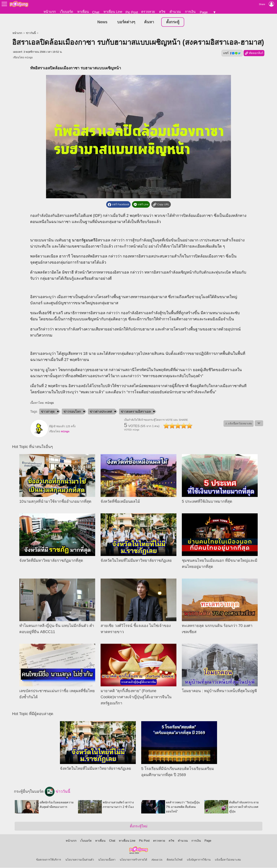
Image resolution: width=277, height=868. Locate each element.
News (102, 22)
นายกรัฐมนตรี (84, 241)
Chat (96, 12)
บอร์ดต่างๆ (126, 22)
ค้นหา (149, 22)
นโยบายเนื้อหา (107, 860)
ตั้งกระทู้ (173, 22)
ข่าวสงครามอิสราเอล (136, 412)
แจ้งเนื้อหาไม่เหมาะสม (228, 860)
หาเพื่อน (83, 12)
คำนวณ (175, 12)
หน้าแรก (50, 12)
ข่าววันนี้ (31, 33)
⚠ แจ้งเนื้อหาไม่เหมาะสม (239, 424)
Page (204, 12)
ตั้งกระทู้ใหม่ (139, 827)
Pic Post (132, 12)
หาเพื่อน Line (113, 12)
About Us (157, 860)
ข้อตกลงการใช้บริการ (49, 860)
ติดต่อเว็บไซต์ (175, 860)
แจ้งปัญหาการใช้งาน (199, 860)
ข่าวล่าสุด (48, 412)
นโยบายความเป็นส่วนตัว (80, 860)
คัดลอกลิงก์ (254, 54)
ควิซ (162, 12)
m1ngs (29, 58)
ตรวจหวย (148, 12)
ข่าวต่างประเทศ (101, 412)
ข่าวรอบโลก (72, 412)
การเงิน (190, 12)
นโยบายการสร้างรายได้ (133, 860)
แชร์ (232, 53)
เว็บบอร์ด (67, 12)
